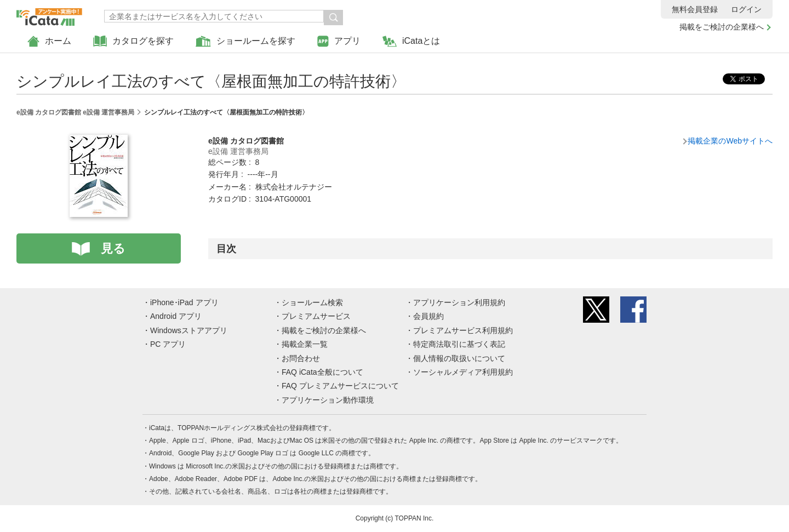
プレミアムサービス (316, 316)
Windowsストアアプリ (189, 330)
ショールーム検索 (312, 302)
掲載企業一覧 (305, 344)
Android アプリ (176, 316)
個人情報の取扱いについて (459, 358)
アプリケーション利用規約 (459, 302)
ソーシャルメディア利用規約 (463, 372)
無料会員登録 (695, 9)
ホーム (49, 41)
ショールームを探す (245, 41)
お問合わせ (301, 358)
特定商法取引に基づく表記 (459, 344)
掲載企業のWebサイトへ (730, 141)
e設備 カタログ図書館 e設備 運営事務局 (75, 112)
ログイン (746, 9)
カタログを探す (133, 41)
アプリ (339, 41)
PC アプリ (168, 344)
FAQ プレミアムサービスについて (340, 386)
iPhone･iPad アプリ (184, 302)
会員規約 (428, 316)
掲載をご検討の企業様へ (722, 27)
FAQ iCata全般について (322, 372)
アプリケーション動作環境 (328, 400)
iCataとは (411, 41)
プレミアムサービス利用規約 (463, 330)
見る (113, 248)
